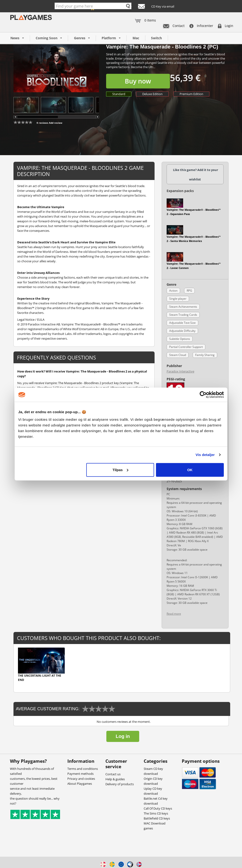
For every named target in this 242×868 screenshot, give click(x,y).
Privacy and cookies (81, 779)
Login (226, 26)
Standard (119, 94)
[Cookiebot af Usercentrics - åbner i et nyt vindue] (203, 395)
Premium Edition (191, 94)
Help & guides (115, 779)
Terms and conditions (83, 769)
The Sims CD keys (156, 813)
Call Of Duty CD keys (158, 808)
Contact (174, 26)
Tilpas (120, 470)
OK (190, 470)
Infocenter (201, 26)
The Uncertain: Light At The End (40, 678)
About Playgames (80, 784)
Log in (123, 736)
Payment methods (80, 774)
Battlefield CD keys (157, 818)
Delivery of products (120, 784)
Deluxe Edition (152, 94)
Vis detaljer (205, 455)
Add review (56, 123)
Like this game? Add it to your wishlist (196, 175)
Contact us (113, 774)
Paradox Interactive (180, 371)
